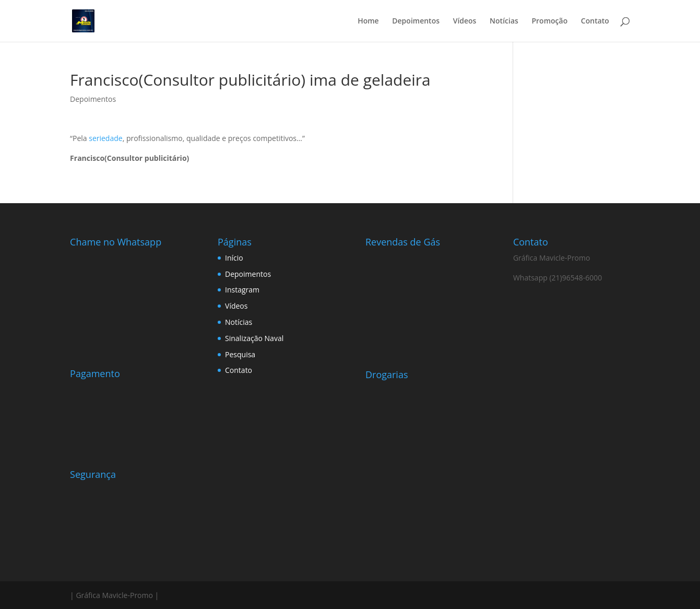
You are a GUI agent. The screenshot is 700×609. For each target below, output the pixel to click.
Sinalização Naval (254, 338)
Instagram (242, 290)
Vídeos (465, 21)
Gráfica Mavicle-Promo (552, 258)
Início (234, 258)
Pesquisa (240, 354)
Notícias (504, 21)
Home (368, 21)
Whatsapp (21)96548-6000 (557, 278)
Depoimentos (416, 21)
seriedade (105, 138)
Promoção (549, 21)
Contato (595, 21)
